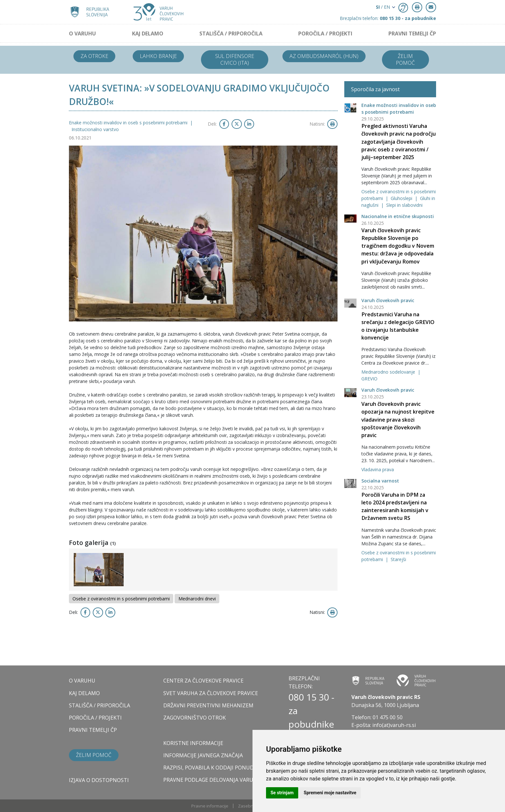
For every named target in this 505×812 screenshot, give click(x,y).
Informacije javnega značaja (203, 755)
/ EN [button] (383, 7)
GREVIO (369, 379)
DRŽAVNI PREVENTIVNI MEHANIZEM (208, 705)
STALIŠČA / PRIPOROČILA (231, 33)
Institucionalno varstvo (95, 129)
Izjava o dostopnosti (99, 780)
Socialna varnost (380, 481)
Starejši (398, 559)
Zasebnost (249, 806)
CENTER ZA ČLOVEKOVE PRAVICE (203, 681)
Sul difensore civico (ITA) (235, 59)
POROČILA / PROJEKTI (325, 33)
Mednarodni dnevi (197, 599)
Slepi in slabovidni (404, 205)
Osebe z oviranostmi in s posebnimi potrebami (121, 599)
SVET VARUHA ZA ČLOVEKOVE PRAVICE (211, 693)
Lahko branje (158, 56)
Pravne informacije (210, 806)
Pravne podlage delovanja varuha (212, 780)
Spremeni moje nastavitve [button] (330, 793)
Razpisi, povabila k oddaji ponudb (210, 768)
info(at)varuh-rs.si (394, 725)
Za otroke (94, 56)
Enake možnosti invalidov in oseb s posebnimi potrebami (129, 123)
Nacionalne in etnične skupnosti (398, 216)
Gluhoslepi (402, 198)
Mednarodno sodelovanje (389, 372)
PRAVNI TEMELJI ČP (412, 33)
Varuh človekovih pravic (388, 300)
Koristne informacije (193, 743)
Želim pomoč (405, 59)
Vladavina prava (378, 469)
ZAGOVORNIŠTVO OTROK (195, 718)
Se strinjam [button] (282, 793)
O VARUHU (82, 33)
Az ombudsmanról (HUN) (324, 56)
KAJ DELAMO (148, 33)
